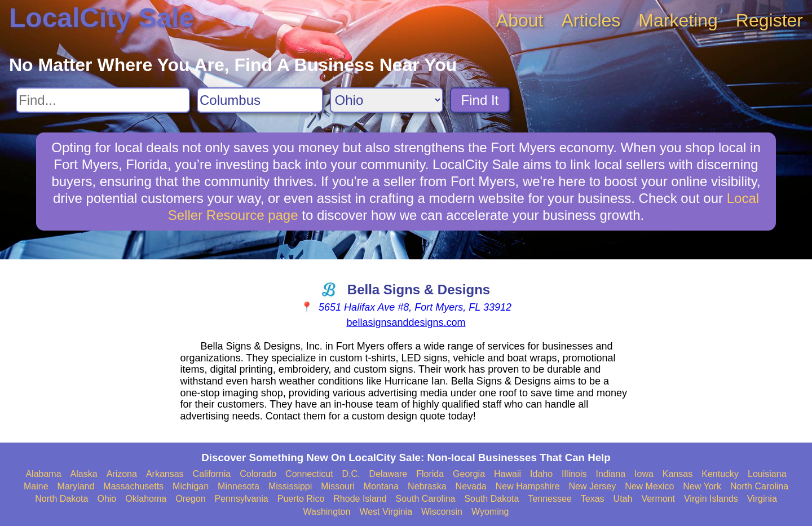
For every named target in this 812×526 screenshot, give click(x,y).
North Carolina (759, 486)
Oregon (190, 499)
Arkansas (165, 474)
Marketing (678, 20)
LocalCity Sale (101, 18)
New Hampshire (528, 486)
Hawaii (507, 474)
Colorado (258, 474)
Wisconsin (442, 512)
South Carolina (426, 499)
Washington (326, 512)
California (212, 474)
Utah (623, 499)
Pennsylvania (242, 499)
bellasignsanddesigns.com (406, 322)
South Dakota (491, 499)
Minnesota (239, 486)
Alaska (84, 474)
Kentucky (720, 474)
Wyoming (490, 512)
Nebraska (427, 486)
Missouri (338, 486)
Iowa (644, 474)
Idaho (541, 474)
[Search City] (260, 100)
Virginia (762, 499)
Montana (381, 486)
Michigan (191, 486)
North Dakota (61, 499)
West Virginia (386, 512)
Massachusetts (133, 486)
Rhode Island (360, 499)
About (520, 20)
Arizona (122, 474)
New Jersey (593, 486)
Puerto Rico (301, 499)
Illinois (574, 474)
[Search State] (387, 100)
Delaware (389, 474)
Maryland (76, 486)
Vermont (658, 499)
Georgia (469, 474)
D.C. (351, 474)
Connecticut (309, 474)
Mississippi (290, 486)
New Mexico (649, 486)
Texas (593, 499)
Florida (430, 474)
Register (769, 20)
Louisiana (767, 474)
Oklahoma (146, 499)
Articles (591, 20)
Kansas (678, 474)
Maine (36, 486)
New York (702, 486)
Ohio (107, 499)
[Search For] (103, 100)
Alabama (43, 474)
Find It (480, 100)
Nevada (471, 486)
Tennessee (550, 499)
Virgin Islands (711, 499)
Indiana (611, 474)
